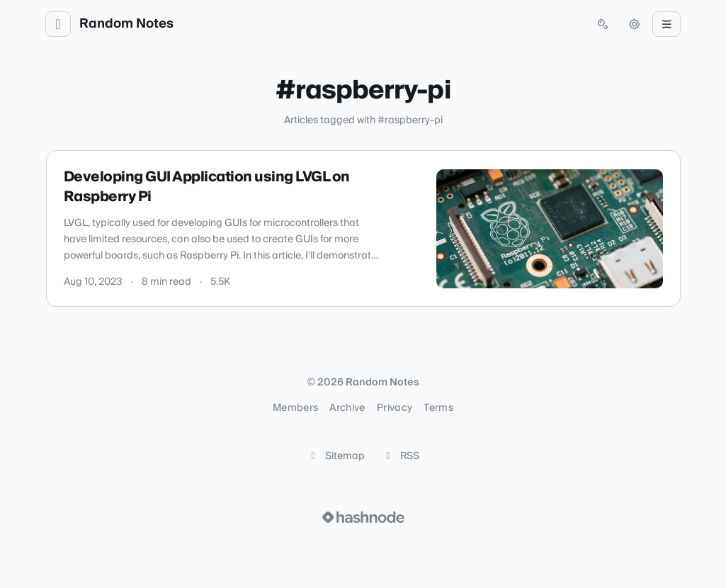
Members (295, 408)
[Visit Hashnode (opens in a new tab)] (363, 517)
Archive (347, 408)
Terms (438, 408)
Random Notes (126, 24)
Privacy (395, 408)
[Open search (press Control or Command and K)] (603, 24)
